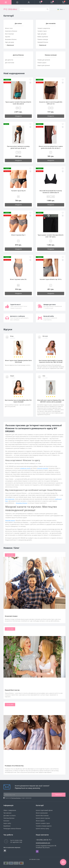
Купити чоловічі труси (43, 823)
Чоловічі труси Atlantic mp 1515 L (51, 279)
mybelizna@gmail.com (43, 843)
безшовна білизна (22, 503)
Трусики (8, 37)
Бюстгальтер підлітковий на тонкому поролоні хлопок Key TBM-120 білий (51, 361)
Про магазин (7, 813)
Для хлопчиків (10, 63)
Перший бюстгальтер (12, 690)
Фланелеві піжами (11, 616)
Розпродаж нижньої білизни (12, 829)
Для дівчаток (9, 60)
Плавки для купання (44, 60)
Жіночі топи (9, 28)
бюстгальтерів (10, 499)
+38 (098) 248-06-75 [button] (44, 840)
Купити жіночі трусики (43, 818)
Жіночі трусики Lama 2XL (18, 279)
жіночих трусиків (42, 468)
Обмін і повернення (10, 810)
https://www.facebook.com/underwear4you (5, 851)
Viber (37, 851)
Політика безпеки (16, 798)
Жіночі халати (40, 821)
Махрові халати (10, 520)
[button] (29, 2)
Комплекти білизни (11, 31)
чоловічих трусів (25, 468)
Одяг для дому (10, 42)
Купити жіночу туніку (42, 829)
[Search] (47, 9)
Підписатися (59, 795)
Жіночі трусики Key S (18, 235)
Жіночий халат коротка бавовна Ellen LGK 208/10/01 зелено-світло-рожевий (51, 401)
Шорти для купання (44, 65)
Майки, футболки (43, 37)
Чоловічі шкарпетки (44, 28)
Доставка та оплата (10, 816)
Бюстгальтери (9, 34)
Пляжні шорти (42, 63)
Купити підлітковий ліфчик (44, 810)
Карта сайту (7, 823)
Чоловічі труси (42, 31)
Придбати (18, 116)
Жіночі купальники (42, 813)
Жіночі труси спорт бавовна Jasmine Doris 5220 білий (18, 361)
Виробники (7, 826)
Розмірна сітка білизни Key (14, 766)
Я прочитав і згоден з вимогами (18, 798)
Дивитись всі (9, 45)
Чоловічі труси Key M (18, 191)
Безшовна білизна (11, 39)
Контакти (6, 821)
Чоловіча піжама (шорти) (44, 826)
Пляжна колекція (43, 39)
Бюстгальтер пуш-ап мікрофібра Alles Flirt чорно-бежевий (18, 401)
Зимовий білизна (43, 42)
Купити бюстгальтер (42, 816)
